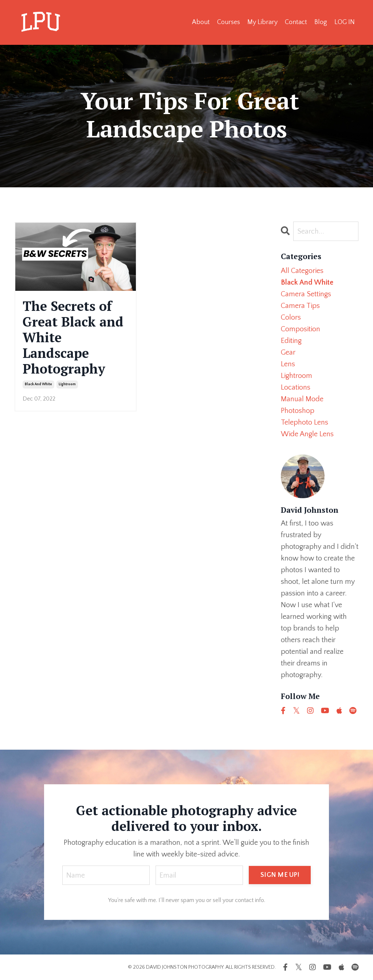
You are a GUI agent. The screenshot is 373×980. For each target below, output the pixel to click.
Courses (229, 22)
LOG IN (345, 22)
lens (288, 364)
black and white (38, 384)
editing (291, 341)
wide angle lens (307, 434)
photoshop (298, 411)
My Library (262, 22)
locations (296, 387)
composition (301, 329)
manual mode (302, 399)
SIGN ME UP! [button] (280, 875)
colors (291, 317)
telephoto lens (305, 422)
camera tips (300, 306)
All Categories (302, 271)
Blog (321, 22)
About (201, 22)
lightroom (67, 384)
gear (288, 352)
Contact (296, 22)
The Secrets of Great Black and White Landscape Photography (73, 337)
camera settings (306, 294)
